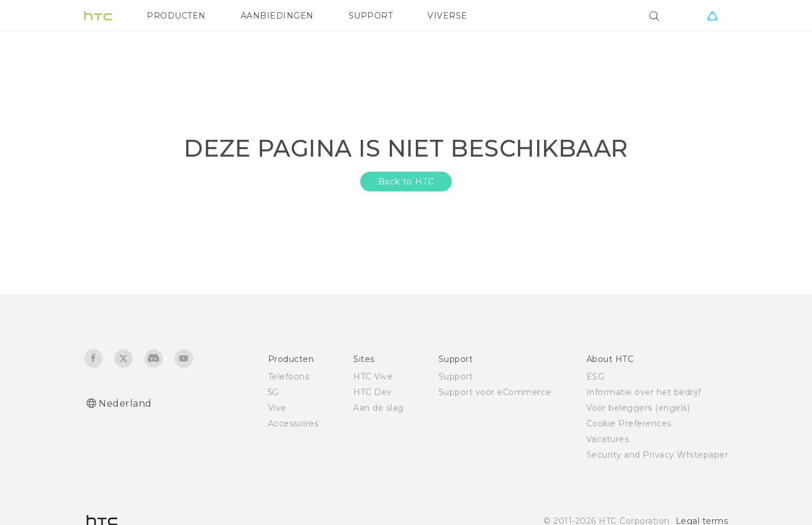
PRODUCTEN (176, 16)
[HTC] (98, 16)
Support (456, 376)
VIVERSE (447, 16)
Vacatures (608, 439)
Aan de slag (378, 408)
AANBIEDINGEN (277, 16)
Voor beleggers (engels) (638, 408)
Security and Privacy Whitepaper (657, 455)
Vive (277, 408)
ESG (596, 376)
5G (273, 392)
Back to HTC (406, 182)
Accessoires (293, 423)
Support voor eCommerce (495, 392)
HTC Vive (373, 376)
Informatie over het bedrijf (644, 392)
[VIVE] (712, 16)
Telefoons (289, 376)
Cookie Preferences (629, 423)
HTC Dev (373, 392)
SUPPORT (371, 16)
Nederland (125, 403)
